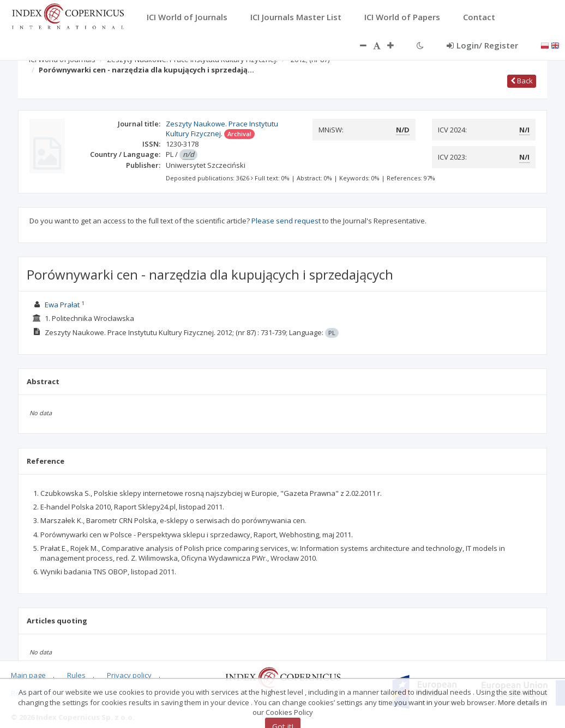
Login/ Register (482, 45)
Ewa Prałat (62, 305)
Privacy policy (129, 675)
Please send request (286, 221)
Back (522, 81)
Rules (76, 675)
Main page (28, 675)
